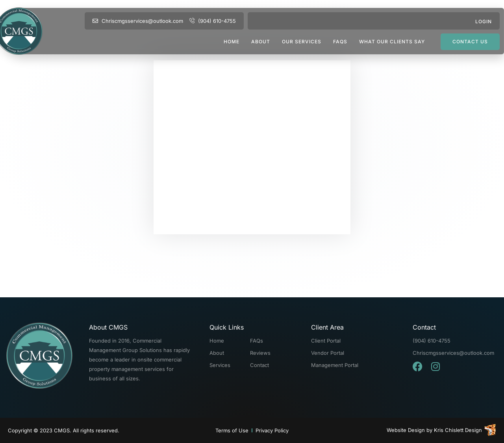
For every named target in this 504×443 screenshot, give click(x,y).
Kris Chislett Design (458, 430)
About (261, 42)
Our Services (302, 42)
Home (232, 42)
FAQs (340, 42)
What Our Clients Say (392, 42)
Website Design (406, 430)
